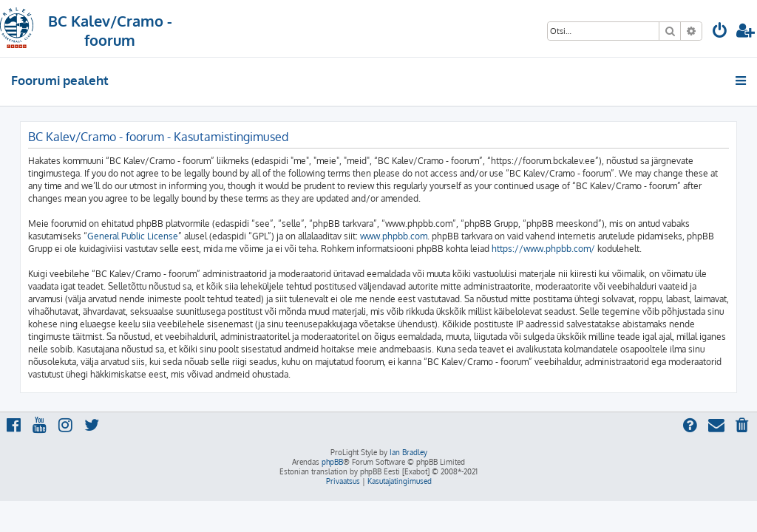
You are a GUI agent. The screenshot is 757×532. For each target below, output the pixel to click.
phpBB (332, 462)
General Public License (133, 236)
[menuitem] (720, 32)
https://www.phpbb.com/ (543, 249)
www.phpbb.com (394, 236)
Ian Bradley (408, 452)
